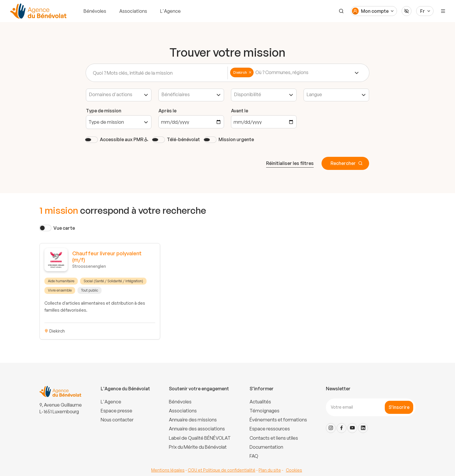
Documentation (266, 447)
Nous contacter (117, 420)
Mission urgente (236, 139)
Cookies (294, 470)
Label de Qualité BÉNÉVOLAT (200, 438)
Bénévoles (95, 11)
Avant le (240, 111)
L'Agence (170, 11)
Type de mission (104, 111)
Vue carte (64, 228)
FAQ (254, 456)
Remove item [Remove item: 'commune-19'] (250, 72)
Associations (133, 11)
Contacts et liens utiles (274, 438)
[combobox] (295, 73)
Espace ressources (270, 429)
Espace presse (117, 411)
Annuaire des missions (193, 420)
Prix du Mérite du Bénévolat (198, 447)
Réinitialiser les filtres (290, 163)
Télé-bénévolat (183, 139)
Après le (167, 111)
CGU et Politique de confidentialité (222, 470)
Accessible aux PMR (124, 140)
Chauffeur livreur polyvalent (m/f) (107, 256)
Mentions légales (168, 470)
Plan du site (270, 470)
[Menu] (443, 11)
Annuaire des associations (197, 429)
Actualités (260, 402)
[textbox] (288, 72)
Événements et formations (278, 420)
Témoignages (264, 411)
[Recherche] (341, 11)
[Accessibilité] (407, 11)
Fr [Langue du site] (423, 11)
